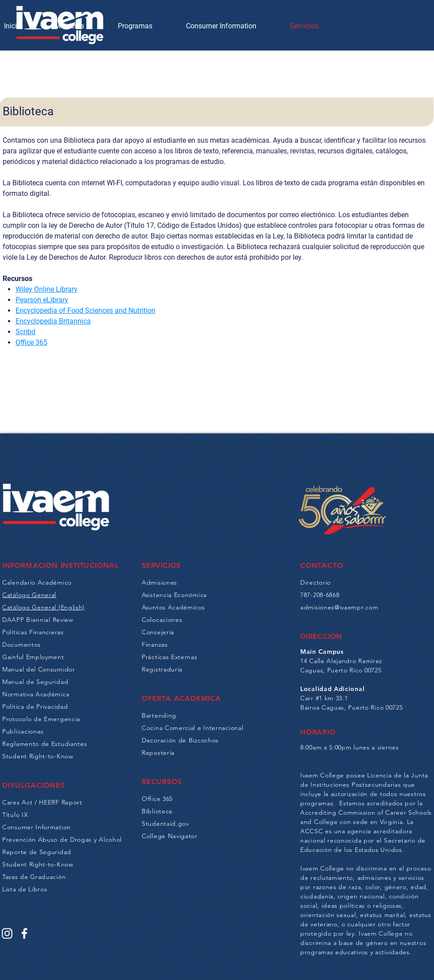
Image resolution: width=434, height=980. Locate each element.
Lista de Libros (25, 889)
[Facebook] (24, 933)
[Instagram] (7, 933)
